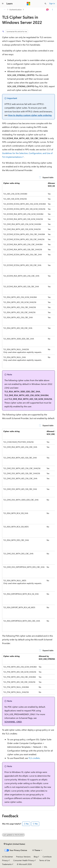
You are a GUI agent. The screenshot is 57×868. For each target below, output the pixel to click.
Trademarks (7, 864)
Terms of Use (45, 860)
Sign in (52, 3)
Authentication (16, 10)
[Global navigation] (3, 4)
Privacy (5, 860)
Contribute (47, 857)
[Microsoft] (28, 4)
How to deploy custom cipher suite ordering (30, 115)
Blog (36, 857)
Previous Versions (23, 857)
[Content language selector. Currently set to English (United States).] (14, 844)
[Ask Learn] (48, 10)
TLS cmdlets (34, 758)
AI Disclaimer (8, 857)
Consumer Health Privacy (24, 860)
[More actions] (52, 10)
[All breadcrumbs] (5, 10)
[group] (28, 274)
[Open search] (45, 4)
